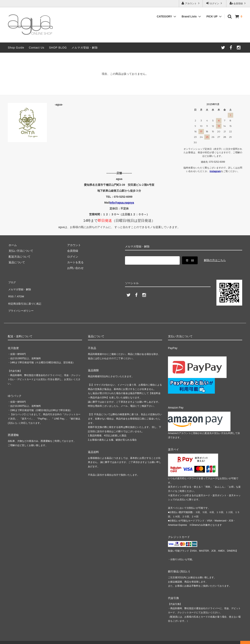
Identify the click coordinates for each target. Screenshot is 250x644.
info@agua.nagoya (122, 203)
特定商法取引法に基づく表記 (26, 299)
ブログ (12, 282)
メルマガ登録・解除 (85, 48)
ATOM (19, 293)
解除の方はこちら (215, 260)
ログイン (215, 3)
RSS (11, 293)
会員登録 (238, 3)
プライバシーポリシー (21, 305)
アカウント (191, 3)
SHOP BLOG (58, 48)
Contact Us (37, 48)
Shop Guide (16, 48)
